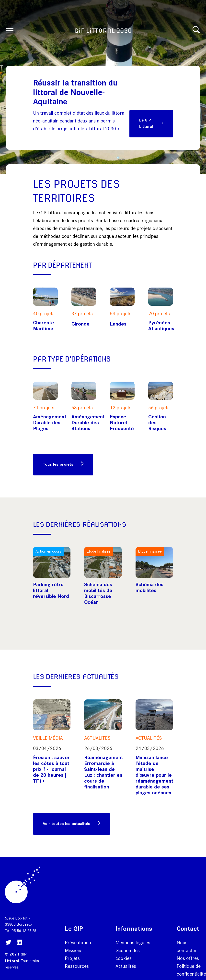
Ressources (77, 966)
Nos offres (188, 958)
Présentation (78, 943)
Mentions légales (133, 943)
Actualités (126, 966)
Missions (74, 950)
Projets (72, 958)
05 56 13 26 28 (24, 931)
